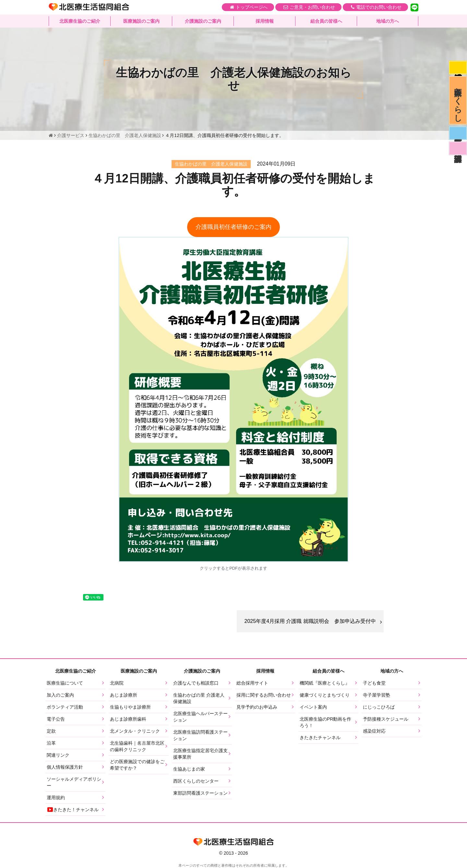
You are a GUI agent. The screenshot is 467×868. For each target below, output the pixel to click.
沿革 (51, 743)
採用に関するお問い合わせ (264, 695)
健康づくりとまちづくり (325, 695)
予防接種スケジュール (386, 719)
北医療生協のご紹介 (80, 21)
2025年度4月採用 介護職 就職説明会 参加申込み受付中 (310, 621)
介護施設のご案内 (203, 21)
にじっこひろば (379, 707)
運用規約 (56, 798)
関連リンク (58, 755)
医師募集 (458, 133)
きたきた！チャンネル (73, 810)
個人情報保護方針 (65, 767)
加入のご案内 (60, 695)
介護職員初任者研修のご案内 (233, 227)
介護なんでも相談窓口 (196, 683)
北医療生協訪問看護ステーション (200, 735)
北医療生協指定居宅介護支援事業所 (200, 754)
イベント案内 (313, 707)
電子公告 (56, 719)
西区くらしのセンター (196, 781)
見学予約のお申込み (257, 707)
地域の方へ (388, 21)
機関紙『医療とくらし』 (325, 683)
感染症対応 (458, 68)
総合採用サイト (252, 683)
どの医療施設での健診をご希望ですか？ (137, 765)
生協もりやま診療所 (130, 707)
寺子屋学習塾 (377, 695)
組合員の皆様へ (326, 21)
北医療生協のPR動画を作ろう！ (325, 722)
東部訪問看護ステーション (200, 793)
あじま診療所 (124, 695)
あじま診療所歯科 (128, 719)
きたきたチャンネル (320, 738)
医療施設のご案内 (141, 21)
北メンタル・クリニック (135, 731)
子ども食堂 (374, 683)
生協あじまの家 (189, 769)
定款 (51, 731)
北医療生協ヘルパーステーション (200, 717)
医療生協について (65, 683)
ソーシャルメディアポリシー (74, 782)
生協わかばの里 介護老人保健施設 (199, 698)
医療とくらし (458, 100)
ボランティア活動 (65, 707)
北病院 (117, 683)
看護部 (458, 148)
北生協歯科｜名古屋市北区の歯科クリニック (137, 746)
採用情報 (265, 21)
